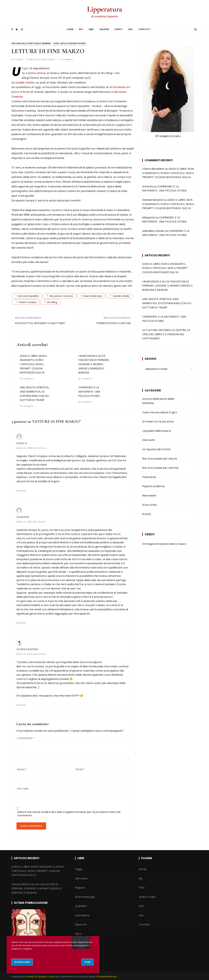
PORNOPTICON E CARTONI (113, 322)
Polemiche (149, 476)
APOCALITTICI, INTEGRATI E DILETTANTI (40, 322)
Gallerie (104, 29)
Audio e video (147, 896)
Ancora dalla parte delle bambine (31, 42)
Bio (81, 29)
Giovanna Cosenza (61, 295)
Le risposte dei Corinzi (156, 448)
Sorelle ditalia (121, 295)
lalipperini (149, 216)
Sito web (23, 788)
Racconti (81, 924)
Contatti (144, 29)
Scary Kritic (150, 504)
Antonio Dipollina (29, 295)
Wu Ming (52, 301)
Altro (78, 933)
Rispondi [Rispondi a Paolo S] (21, 490)
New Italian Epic (93, 295)
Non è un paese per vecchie (160, 467)
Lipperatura (105, 9)
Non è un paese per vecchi (160, 457)
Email (80, 768)
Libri (91, 29)
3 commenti (67, 58)
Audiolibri (81, 905)
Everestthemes (107, 976)
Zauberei (23, 516)
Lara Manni (82, 914)
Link (130, 29)
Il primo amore (36, 72)
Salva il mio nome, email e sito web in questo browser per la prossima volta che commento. (69, 813)
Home (70, 29)
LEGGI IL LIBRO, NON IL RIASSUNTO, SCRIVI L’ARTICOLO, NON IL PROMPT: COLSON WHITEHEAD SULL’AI (33, 363)
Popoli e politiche (153, 485)
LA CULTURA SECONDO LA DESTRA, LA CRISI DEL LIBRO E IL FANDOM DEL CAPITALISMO (166, 333)
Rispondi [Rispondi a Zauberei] (21, 622)
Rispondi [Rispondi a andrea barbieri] (21, 704)
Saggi (79, 868)
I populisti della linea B (157, 430)
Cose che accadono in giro (69, 42)
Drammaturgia (85, 896)
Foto (142, 887)
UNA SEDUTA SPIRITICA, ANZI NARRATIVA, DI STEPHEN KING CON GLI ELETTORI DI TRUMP (167, 302)
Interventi (149, 439)
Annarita (148, 185)
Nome (22, 768)
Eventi (118, 29)
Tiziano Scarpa (27, 301)
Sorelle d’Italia (25, 81)
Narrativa (81, 877)
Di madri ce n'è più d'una (158, 421)
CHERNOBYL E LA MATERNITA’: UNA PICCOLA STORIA (89, 391)
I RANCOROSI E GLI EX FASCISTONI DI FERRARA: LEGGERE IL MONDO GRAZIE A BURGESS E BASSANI (94, 363)
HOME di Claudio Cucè (40, 976)
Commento (26, 737)
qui (87, 77)
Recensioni (149, 494)
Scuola (147, 513)
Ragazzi (80, 887)
